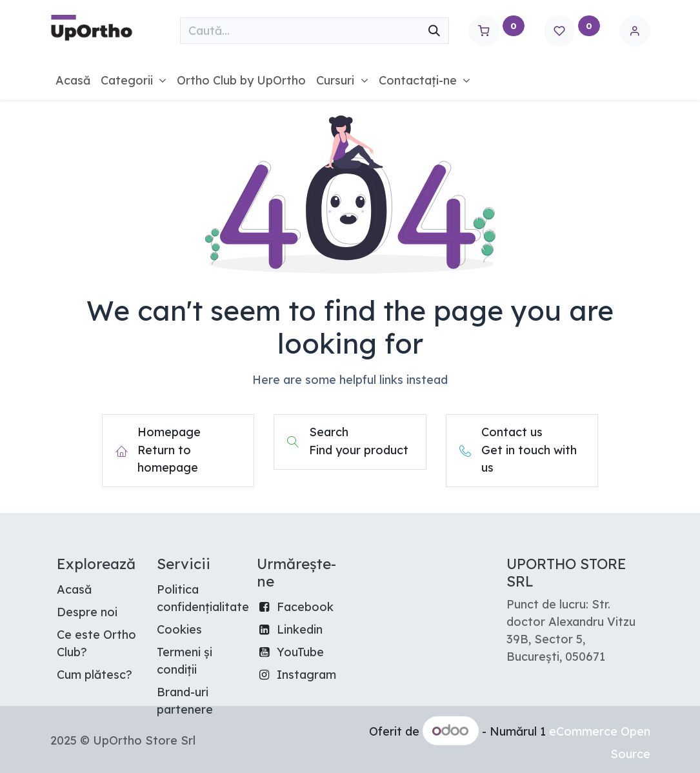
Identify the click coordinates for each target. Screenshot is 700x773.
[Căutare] (434, 31)
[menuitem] (73, 80)
